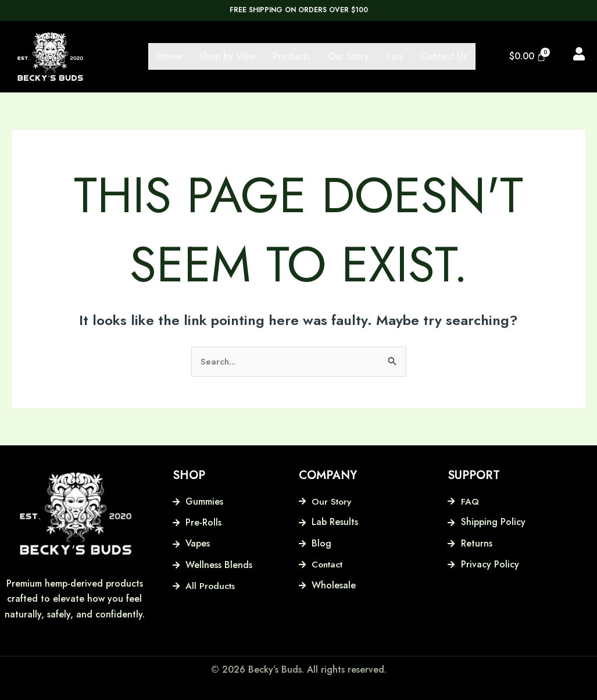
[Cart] (528, 56)
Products (291, 56)
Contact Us (443, 56)
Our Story (348, 56)
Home (169, 56)
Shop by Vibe (227, 56)
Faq (394, 56)
